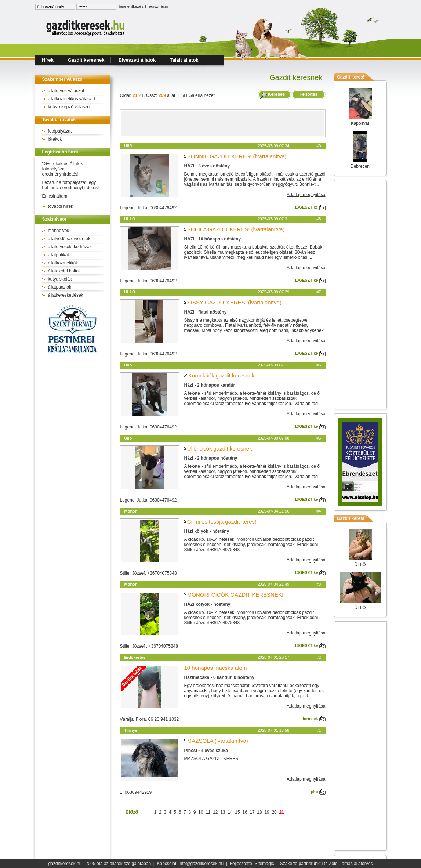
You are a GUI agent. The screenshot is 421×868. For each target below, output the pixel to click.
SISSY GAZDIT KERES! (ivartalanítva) (234, 302)
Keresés (277, 94)
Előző (132, 812)
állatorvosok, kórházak (70, 247)
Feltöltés (308, 94)
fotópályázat (60, 131)
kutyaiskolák (60, 279)
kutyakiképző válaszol (69, 107)
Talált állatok (184, 60)
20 (274, 812)
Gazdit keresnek (86, 60)
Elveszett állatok (137, 60)
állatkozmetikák (63, 263)
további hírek (61, 206)
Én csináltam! (55, 196)
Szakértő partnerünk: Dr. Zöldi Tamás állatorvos (326, 864)
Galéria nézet (199, 95)
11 (208, 812)
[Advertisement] (223, 123)
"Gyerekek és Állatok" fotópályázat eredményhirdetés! (63, 169)
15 (237, 812)
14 (230, 812)
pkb (318, 792)
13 (223, 812)
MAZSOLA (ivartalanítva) (218, 741)
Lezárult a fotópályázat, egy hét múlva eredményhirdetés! (71, 185)
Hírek (48, 60)
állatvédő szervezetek (69, 239)
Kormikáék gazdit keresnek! (222, 375)
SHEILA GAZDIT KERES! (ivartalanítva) (236, 229)
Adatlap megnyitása (306, 195)
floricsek (313, 719)
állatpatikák (59, 255)
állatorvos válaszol (66, 91)
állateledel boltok (64, 271)
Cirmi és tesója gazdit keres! (222, 522)
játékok (55, 139)
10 (201, 812)
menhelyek (59, 231)
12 (215, 812)
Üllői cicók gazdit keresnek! (220, 449)
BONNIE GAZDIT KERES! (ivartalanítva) (237, 156)
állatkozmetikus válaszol (72, 99)
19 (267, 812)
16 (245, 812)
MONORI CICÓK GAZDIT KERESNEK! (235, 595)
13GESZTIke (310, 207)
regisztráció (158, 6)
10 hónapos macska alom (216, 668)
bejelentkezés (131, 6)
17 (252, 812)
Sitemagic (264, 864)
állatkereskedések (66, 295)
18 (259, 812)
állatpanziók (60, 287)
